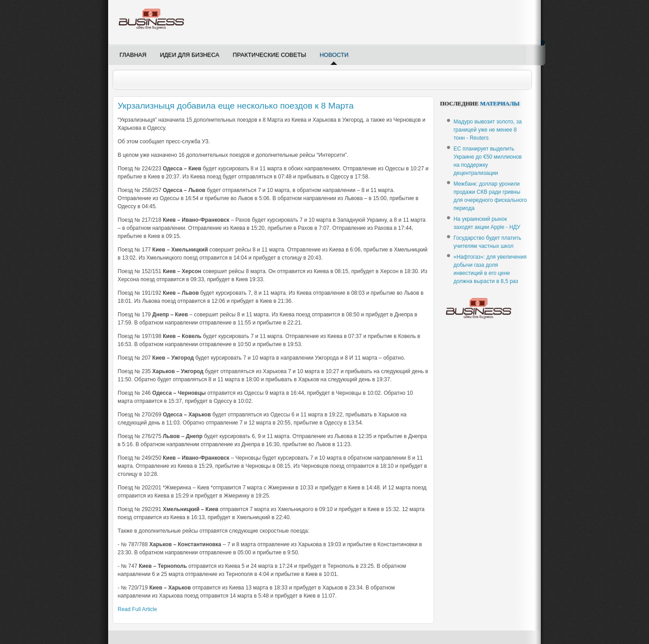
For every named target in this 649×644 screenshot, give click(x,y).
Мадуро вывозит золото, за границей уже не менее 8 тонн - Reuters (487, 130)
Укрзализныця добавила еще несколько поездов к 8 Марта (236, 106)
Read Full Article (137, 609)
